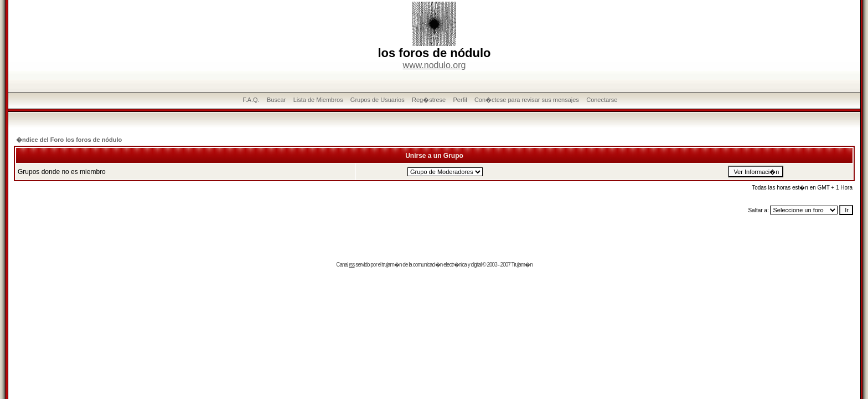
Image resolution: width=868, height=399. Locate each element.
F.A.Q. (251, 100)
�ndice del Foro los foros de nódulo (69, 140)
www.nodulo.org (435, 65)
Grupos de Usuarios (378, 100)
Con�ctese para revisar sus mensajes (527, 100)
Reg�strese (429, 100)
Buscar (276, 100)
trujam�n (392, 265)
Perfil (460, 100)
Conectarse (602, 100)
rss (352, 265)
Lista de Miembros (318, 100)
